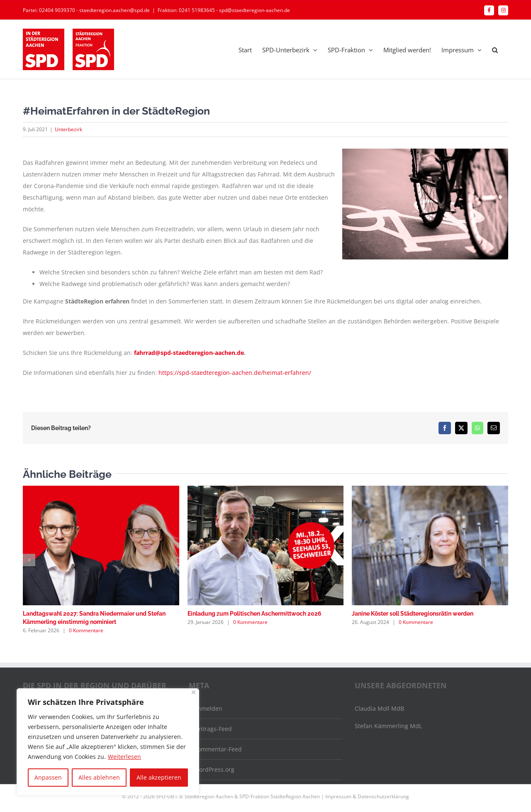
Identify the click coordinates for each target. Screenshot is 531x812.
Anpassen (48, 777)
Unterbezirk (68, 129)
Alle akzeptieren (159, 777)
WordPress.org (214, 769)
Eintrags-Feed (213, 729)
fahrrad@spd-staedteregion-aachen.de (189, 353)
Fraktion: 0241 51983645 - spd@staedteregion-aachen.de (224, 10)
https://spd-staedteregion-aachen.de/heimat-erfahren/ (235, 373)
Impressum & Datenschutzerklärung (367, 796)
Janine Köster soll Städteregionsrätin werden (413, 614)
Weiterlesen (124, 757)
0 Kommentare (86, 630)
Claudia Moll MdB (379, 708)
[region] (108, 742)
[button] (495, 49)
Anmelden (208, 708)
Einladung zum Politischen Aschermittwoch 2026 (255, 614)
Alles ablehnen (99, 777)
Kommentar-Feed (218, 749)
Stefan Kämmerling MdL (388, 726)
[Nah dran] (194, 692)
